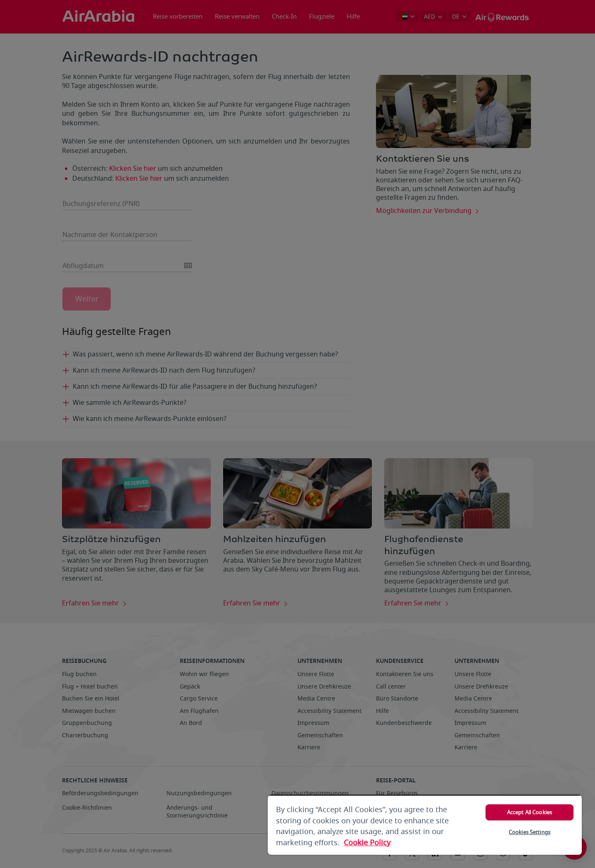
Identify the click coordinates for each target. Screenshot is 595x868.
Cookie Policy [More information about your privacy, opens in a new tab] (367, 843)
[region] (425, 825)
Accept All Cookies (530, 812)
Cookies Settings (530, 832)
